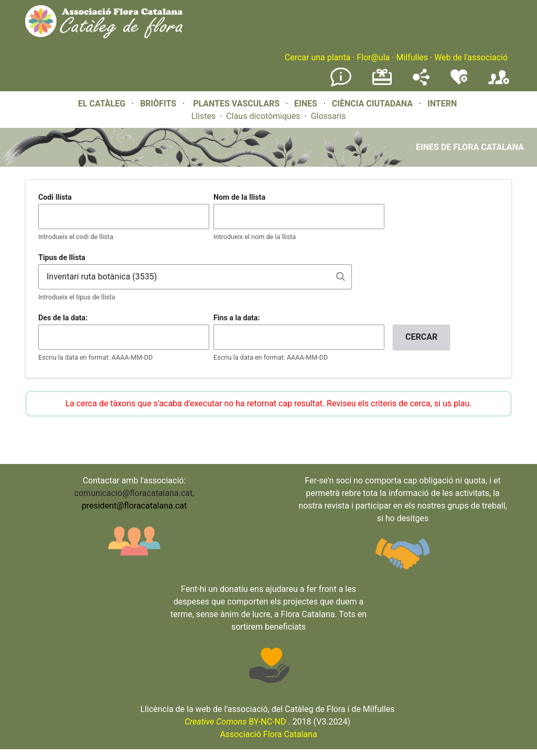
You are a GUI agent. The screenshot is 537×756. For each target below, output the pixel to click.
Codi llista (55, 197)
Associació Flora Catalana (268, 734)
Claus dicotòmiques (263, 116)
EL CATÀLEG (102, 104)
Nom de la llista (239, 197)
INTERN (442, 104)
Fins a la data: (237, 318)
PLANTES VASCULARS (236, 104)
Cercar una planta (318, 57)
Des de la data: (63, 318)
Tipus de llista (62, 257)
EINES (306, 104)
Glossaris (329, 116)
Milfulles (412, 57)
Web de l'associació (471, 57)
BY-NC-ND (235, 722)
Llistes (204, 116)
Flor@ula (373, 57)
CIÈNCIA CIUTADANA (372, 104)
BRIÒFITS (159, 104)
